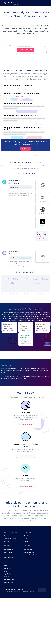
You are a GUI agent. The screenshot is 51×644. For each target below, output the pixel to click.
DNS (11, 254)
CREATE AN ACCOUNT (25, 50)
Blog (6, 566)
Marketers (27, 536)
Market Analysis (28, 549)
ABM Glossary (9, 582)
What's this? (20, 96)
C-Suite (26, 542)
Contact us (8, 568)
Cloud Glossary (9, 580)
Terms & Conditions (10, 589)
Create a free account (26, 424)
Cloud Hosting (9, 549)
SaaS (11, 183)
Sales (25, 539)
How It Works (8, 536)
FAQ (6, 571)
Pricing (6, 542)
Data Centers (8, 552)
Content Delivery (10, 555)
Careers (7, 577)
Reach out (26, 149)
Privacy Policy (20, 589)
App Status (8, 574)
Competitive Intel (29, 552)
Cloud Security (9, 558)
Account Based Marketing (31, 555)
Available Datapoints (11, 539)
